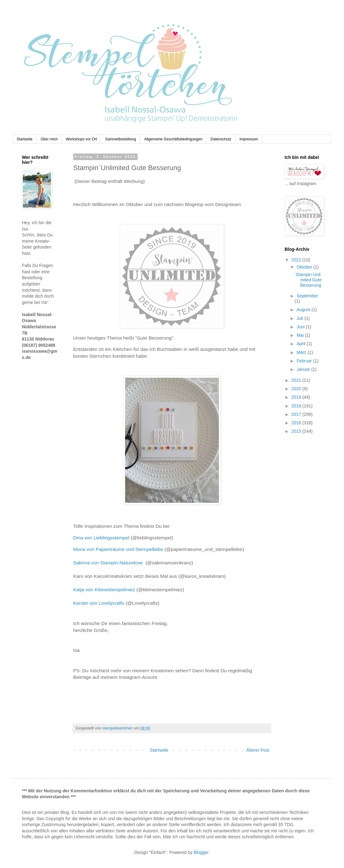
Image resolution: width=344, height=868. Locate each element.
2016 (297, 423)
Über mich (49, 139)
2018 (297, 406)
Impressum (249, 139)
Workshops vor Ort (81, 139)
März (302, 352)
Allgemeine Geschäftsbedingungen (173, 139)
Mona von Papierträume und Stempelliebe (118, 549)
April (301, 344)
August (304, 310)
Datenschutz (221, 139)
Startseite (25, 139)
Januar (304, 369)
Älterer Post (258, 750)
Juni (301, 327)
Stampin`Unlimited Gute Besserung (309, 280)
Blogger (201, 852)
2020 (297, 389)
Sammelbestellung (121, 139)
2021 (297, 380)
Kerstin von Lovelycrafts (99, 603)
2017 (297, 414)
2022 (297, 260)
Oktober (305, 267)
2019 (297, 397)
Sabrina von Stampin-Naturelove (109, 563)
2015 (297, 431)
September (307, 296)
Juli (300, 318)
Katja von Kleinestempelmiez (104, 590)
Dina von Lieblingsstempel (101, 538)
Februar (305, 361)
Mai (301, 335)
